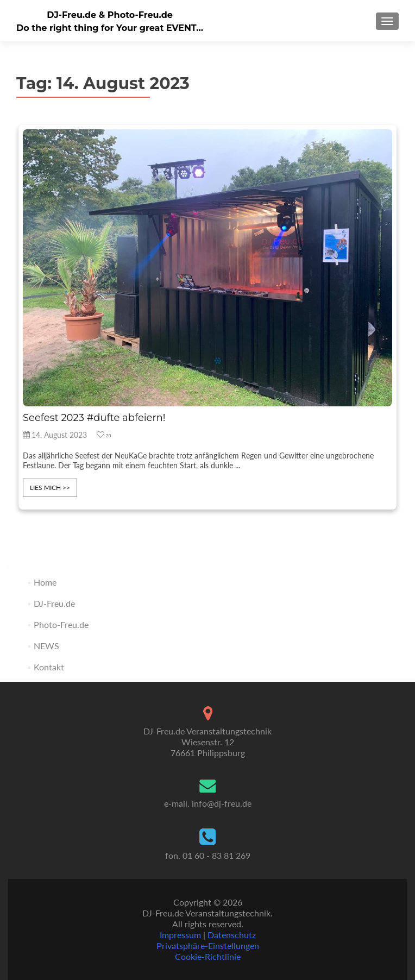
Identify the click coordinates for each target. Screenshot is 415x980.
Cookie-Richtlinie (208, 956)
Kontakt (49, 667)
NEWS (46, 646)
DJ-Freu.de (54, 603)
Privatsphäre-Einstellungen (208, 946)
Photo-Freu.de (61, 624)
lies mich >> (50, 488)
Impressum (180, 935)
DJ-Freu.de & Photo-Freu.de (110, 15)
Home (45, 582)
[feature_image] (207, 266)
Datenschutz (232, 935)
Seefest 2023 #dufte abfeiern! (94, 418)
